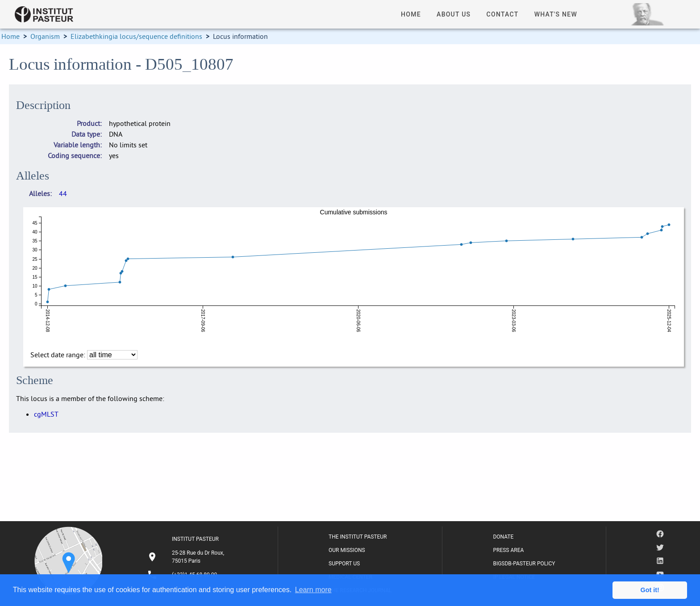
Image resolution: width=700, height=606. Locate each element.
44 (63, 193)
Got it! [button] (650, 590)
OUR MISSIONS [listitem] (347, 550)
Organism (45, 36)
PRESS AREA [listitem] (508, 550)
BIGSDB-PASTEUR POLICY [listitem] (524, 564)
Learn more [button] (313, 590)
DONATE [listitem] (503, 537)
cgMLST (46, 414)
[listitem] (187, 557)
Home (10, 36)
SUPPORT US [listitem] (344, 564)
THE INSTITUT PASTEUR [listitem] (358, 537)
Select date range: (59, 355)
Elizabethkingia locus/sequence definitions (136, 36)
